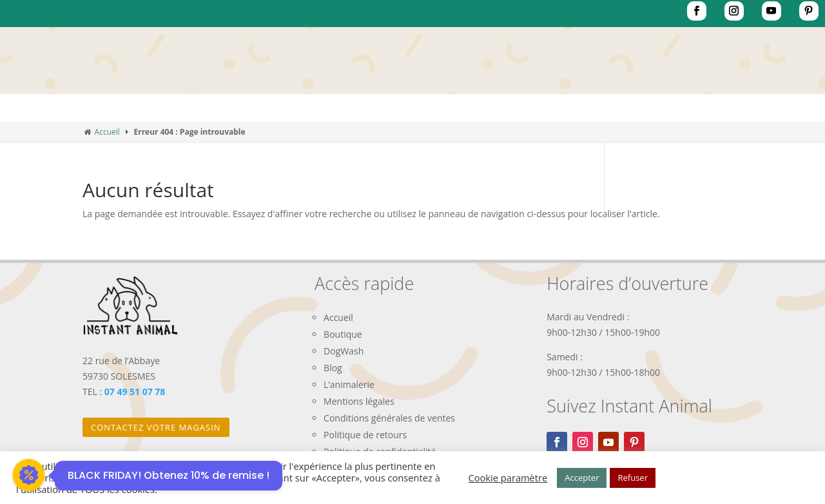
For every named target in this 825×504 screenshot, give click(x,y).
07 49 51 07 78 (135, 392)
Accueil (107, 132)
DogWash (344, 351)
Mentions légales (359, 401)
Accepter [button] (582, 478)
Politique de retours (365, 435)
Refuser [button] (632, 478)
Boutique (343, 334)
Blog (333, 368)
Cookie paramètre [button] (508, 478)
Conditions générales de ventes (389, 418)
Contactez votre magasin (156, 427)
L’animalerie (349, 384)
